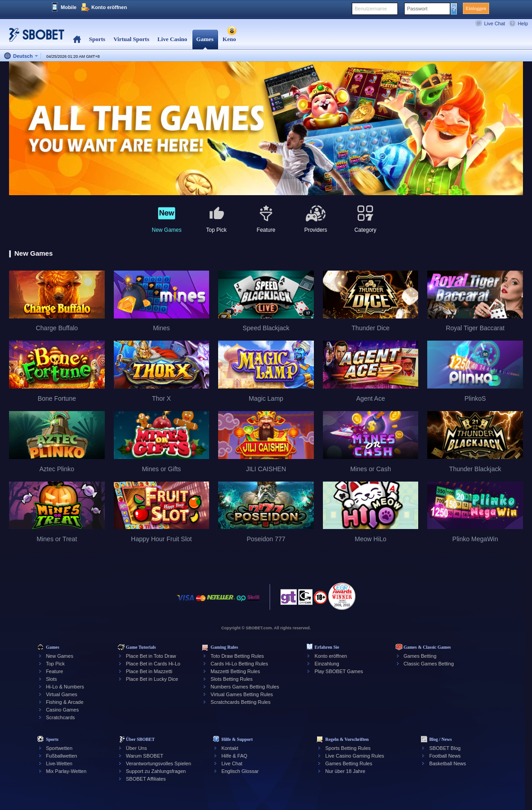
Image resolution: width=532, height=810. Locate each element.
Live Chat (495, 23)
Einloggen (476, 8)
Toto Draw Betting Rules (237, 656)
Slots (51, 679)
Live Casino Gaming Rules (355, 756)
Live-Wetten (59, 763)
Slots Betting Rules (231, 679)
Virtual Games (62, 694)
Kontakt (230, 748)
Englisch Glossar (240, 771)
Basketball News (447, 763)
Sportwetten (59, 748)
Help (523, 23)
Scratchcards (61, 717)
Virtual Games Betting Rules (242, 694)
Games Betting (420, 656)
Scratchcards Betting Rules (240, 702)
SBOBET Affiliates (146, 779)
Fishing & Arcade (65, 702)
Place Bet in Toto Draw (151, 656)
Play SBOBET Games (338, 671)
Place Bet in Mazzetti (149, 671)
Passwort (417, 9)
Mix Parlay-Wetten (66, 771)
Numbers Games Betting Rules (245, 687)
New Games (60, 656)
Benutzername (371, 9)
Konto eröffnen (109, 7)
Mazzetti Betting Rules (235, 671)
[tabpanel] (266, 129)
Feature (55, 671)
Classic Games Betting (429, 664)
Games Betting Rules (349, 763)
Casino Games (63, 710)
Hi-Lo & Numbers (65, 687)
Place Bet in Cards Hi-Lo (153, 664)
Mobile (69, 7)
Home (77, 40)
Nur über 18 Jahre (345, 771)
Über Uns (136, 748)
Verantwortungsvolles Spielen (159, 763)
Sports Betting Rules (348, 748)
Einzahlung (327, 664)
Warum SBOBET (145, 756)
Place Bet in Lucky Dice (152, 679)
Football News (445, 756)
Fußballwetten (62, 756)
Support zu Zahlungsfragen (156, 771)
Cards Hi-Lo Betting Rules (239, 664)
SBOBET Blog (445, 748)
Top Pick (56, 664)
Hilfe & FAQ (234, 756)
